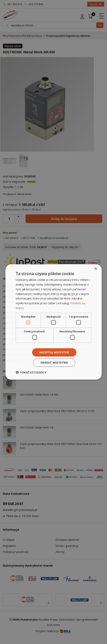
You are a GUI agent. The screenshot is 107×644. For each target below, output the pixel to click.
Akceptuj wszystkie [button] (54, 352)
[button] (31, 372)
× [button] (96, 269)
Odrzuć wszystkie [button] (54, 363)
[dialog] (53, 322)
